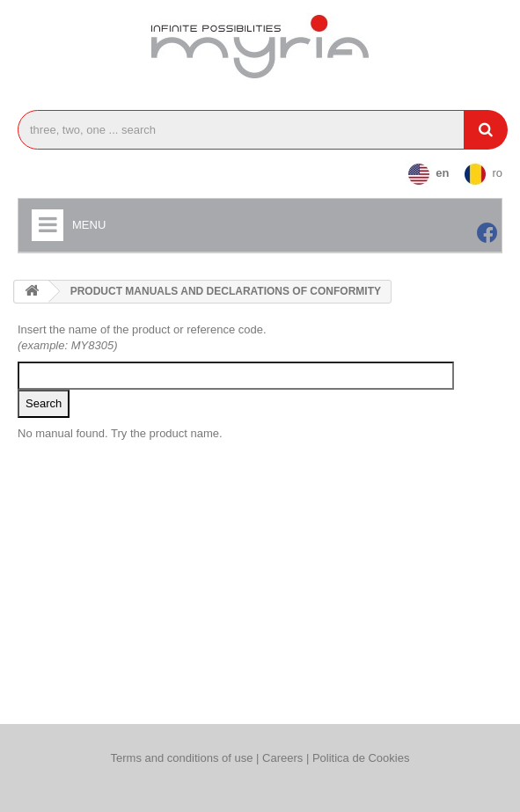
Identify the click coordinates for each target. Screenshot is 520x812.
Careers (284, 758)
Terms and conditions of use (182, 758)
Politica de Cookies (361, 758)
